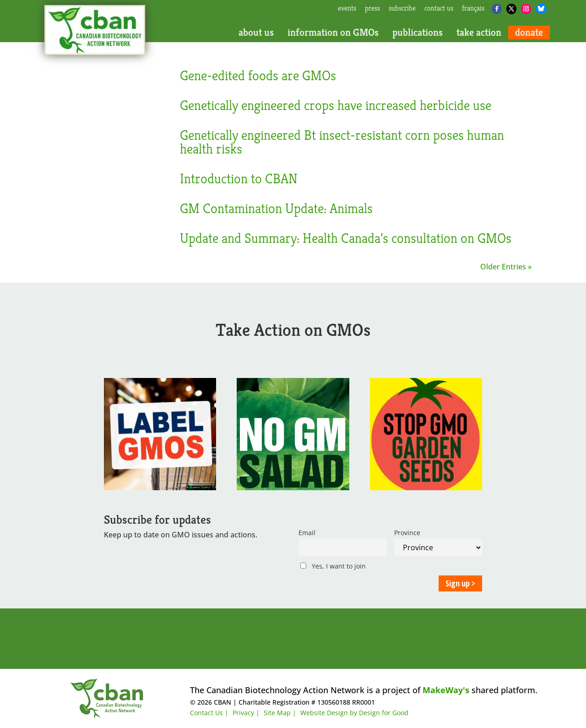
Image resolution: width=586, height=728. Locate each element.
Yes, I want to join (333, 566)
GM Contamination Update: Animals (276, 208)
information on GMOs (333, 33)
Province (407, 533)
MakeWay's (446, 690)
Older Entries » (506, 267)
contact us (439, 9)
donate (529, 33)
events (347, 9)
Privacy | (246, 713)
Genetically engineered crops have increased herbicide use (336, 105)
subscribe (402, 9)
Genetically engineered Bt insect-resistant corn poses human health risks (342, 142)
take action (479, 33)
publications (418, 33)
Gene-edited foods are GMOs (258, 76)
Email (307, 533)
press (372, 9)
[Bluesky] (541, 9)
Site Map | (280, 713)
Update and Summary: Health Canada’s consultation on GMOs (346, 238)
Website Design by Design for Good (354, 713)
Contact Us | (209, 713)
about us (256, 33)
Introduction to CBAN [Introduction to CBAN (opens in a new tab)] (239, 179)
